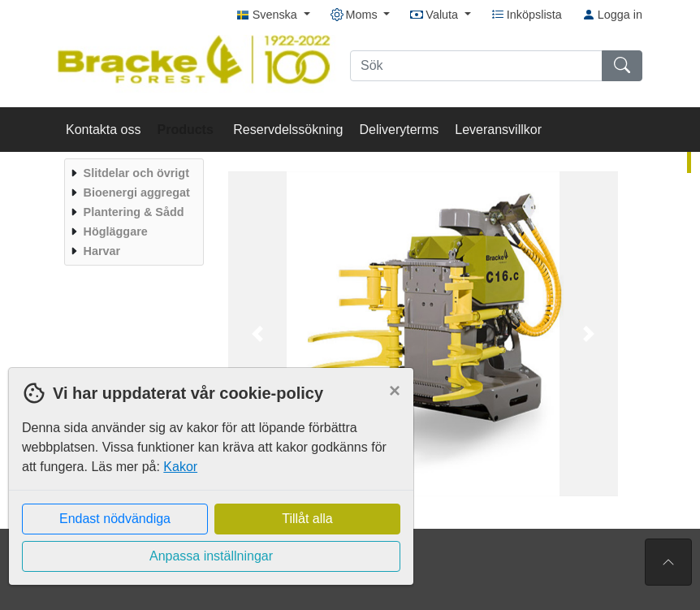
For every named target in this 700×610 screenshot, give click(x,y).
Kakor (180, 467)
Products (188, 130)
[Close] (395, 391)
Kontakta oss (104, 130)
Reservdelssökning (288, 130)
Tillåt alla (307, 519)
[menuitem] (132, 173)
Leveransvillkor (498, 130)
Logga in (612, 15)
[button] (257, 334)
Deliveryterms (399, 130)
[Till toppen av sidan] (668, 562)
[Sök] (476, 66)
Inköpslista (527, 15)
